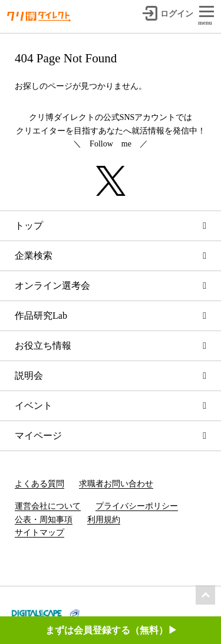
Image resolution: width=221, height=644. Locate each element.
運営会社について (48, 506)
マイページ (38, 436)
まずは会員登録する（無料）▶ (111, 630)
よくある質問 (39, 484)
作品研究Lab (41, 316)
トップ (29, 226)
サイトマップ (39, 533)
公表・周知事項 (44, 520)
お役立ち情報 (43, 346)
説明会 (29, 376)
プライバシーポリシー (137, 506)
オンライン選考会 (52, 286)
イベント (34, 406)
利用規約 (104, 520)
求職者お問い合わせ (116, 484)
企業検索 (34, 256)
